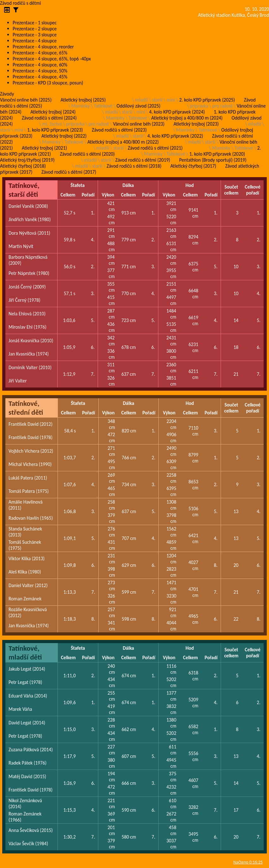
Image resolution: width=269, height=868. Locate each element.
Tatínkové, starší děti (24, 190)
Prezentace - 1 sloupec (35, 23)
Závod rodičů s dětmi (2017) (69, 172)
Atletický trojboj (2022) (64, 136)
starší (157, 100)
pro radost (222, 106)
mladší (141, 100)
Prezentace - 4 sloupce (35, 41)
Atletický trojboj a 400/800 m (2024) (187, 118)
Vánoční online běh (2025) (26, 100)
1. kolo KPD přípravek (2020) (217, 154)
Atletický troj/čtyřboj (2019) (27, 160)
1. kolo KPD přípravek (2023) (55, 130)
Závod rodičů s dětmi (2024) (49, 118)
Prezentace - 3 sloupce (35, 35)
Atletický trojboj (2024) (53, 112)
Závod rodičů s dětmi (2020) (87, 154)
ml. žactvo (52, 124)
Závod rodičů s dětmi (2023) (119, 130)
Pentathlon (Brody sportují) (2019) (213, 160)
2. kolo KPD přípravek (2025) (207, 100)
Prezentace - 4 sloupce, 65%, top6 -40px (52, 59)
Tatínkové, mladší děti (25, 653)
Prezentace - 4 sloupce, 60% (40, 65)
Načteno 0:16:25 (248, 862)
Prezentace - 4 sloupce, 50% (40, 71)
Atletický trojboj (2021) (44, 148)
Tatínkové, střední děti (26, 408)
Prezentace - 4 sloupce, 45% (40, 77)
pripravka (199, 106)
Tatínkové (103, 106)
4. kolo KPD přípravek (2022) (175, 136)
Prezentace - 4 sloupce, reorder (43, 47)
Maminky (81, 106)
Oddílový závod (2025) (139, 106)
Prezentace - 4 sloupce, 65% (40, 53)
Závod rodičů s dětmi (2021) (155, 148)
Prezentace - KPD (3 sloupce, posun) (48, 83)
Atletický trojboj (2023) (196, 124)
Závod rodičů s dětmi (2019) (143, 160)
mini (171, 100)
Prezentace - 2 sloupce (35, 29)
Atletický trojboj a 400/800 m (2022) (123, 142)
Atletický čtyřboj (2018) (23, 166)
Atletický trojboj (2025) (83, 100)
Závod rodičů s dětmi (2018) (134, 166)
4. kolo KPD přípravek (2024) (177, 112)
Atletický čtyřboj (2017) (193, 166)
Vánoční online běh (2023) (139, 124)
